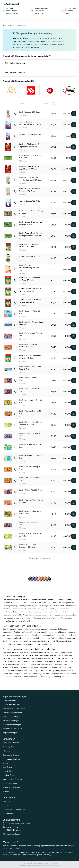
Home (5, 26)
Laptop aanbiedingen (11, 704)
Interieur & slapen (10, 775)
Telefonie (6, 751)
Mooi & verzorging (10, 783)
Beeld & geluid (8, 747)
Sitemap (6, 791)
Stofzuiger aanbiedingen (12, 712)
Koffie (12, 26)
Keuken (5, 763)
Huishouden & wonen (11, 755)
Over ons (6, 801)
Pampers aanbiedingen (12, 725)
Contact (6, 805)
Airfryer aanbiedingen (11, 716)
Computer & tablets (11, 743)
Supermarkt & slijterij (11, 787)
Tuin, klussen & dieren (11, 759)
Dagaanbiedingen (10, 733)
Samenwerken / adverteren (14, 809)
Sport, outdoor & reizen (12, 779)
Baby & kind (7, 767)
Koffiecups (21, 26)
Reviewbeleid (8, 814)
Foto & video (8, 771)
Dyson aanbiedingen (11, 721)
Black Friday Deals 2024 (12, 729)
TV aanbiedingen (9, 700)
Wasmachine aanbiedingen (14, 708)
